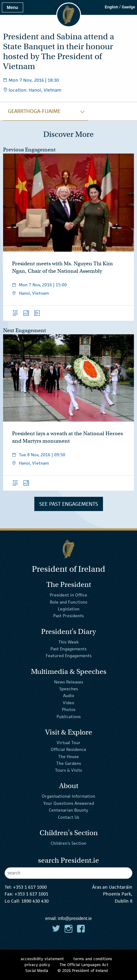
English (111, 7)
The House (68, 756)
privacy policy (37, 965)
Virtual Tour (68, 743)
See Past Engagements (69, 504)
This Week (68, 642)
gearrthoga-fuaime (34, 111)
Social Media (37, 971)
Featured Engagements (69, 656)
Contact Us (68, 817)
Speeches (69, 689)
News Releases (69, 682)
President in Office (68, 595)
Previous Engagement (29, 150)
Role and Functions (68, 602)
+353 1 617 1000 (30, 887)
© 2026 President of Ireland (83, 971)
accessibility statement (42, 959)
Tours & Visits (68, 770)
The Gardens (69, 763)
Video (68, 703)
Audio (69, 696)
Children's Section (68, 843)
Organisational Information (68, 796)
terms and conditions (93, 959)
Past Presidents (68, 616)
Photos (69, 709)
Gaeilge (128, 7)
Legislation (69, 609)
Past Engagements (68, 649)
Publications (69, 716)
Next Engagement (25, 330)
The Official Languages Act (84, 965)
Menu (13, 7)
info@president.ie (75, 918)
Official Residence (68, 749)
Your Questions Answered (69, 803)
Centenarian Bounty (68, 810)
